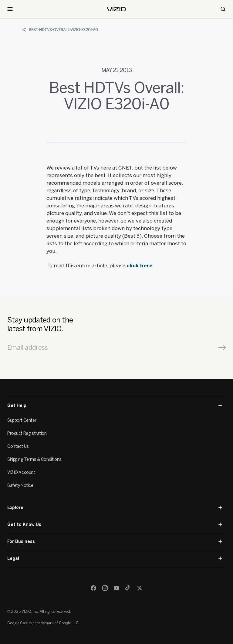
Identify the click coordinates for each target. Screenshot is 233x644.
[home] (116, 9)
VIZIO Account (21, 472)
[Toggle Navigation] (10, 9)
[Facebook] (93, 588)
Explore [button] (115, 508)
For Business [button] (115, 542)
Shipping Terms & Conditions (34, 459)
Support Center (22, 420)
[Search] (223, 9)
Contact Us (18, 446)
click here (140, 266)
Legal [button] (115, 558)
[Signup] (222, 348)
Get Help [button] (115, 406)
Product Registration (27, 433)
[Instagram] (105, 588)
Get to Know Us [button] (115, 525)
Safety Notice (20, 485)
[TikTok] (128, 588)
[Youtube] (116, 588)
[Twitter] (140, 588)
